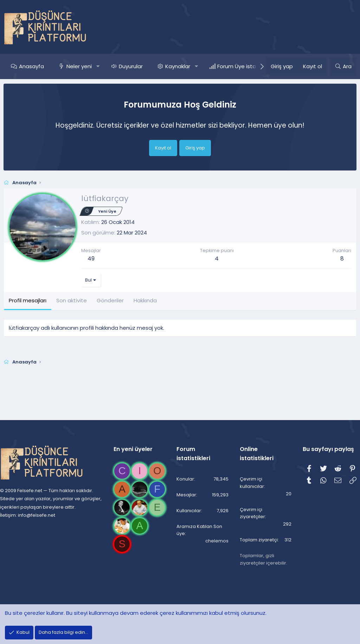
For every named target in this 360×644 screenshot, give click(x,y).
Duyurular (131, 66)
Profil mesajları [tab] (28, 300)
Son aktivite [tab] (72, 300)
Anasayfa (31, 66)
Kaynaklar (178, 66)
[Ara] (343, 66)
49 (91, 259)
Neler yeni (79, 66)
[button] (98, 66)
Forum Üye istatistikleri (246, 66)
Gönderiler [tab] (110, 300)
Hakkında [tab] (145, 300)
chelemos (215, 534)
